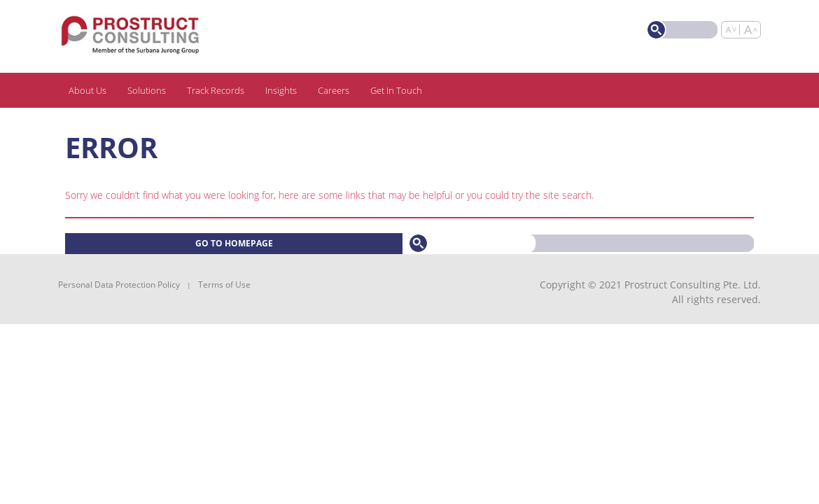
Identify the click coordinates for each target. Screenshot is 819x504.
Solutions (147, 90)
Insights (281, 90)
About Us (87, 90)
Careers (334, 90)
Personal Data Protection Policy (119, 285)
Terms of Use (224, 285)
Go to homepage (234, 243)
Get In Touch (396, 90)
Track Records (216, 90)
